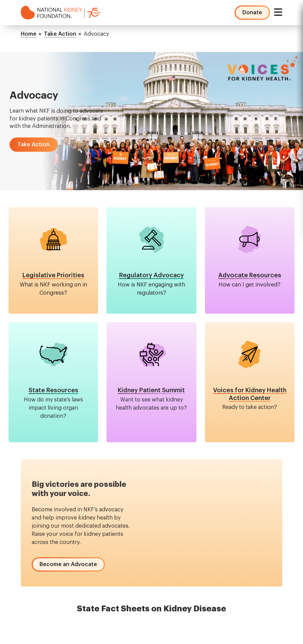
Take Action (60, 34)
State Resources (53, 390)
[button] (34, 145)
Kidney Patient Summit (151, 390)
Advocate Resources (250, 275)
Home (29, 34)
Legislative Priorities (53, 275)
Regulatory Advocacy (151, 275)
